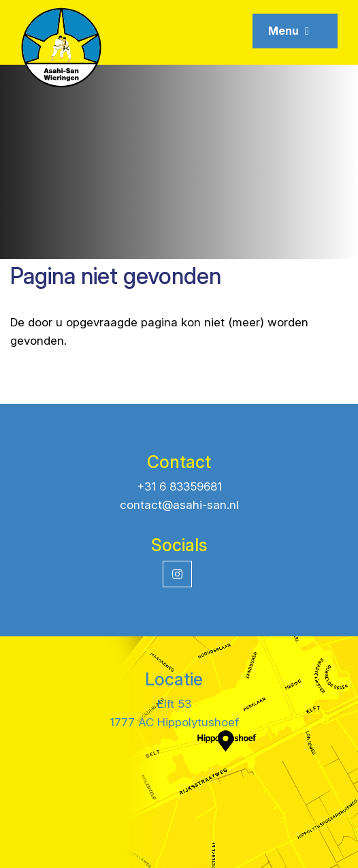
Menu (289, 31)
